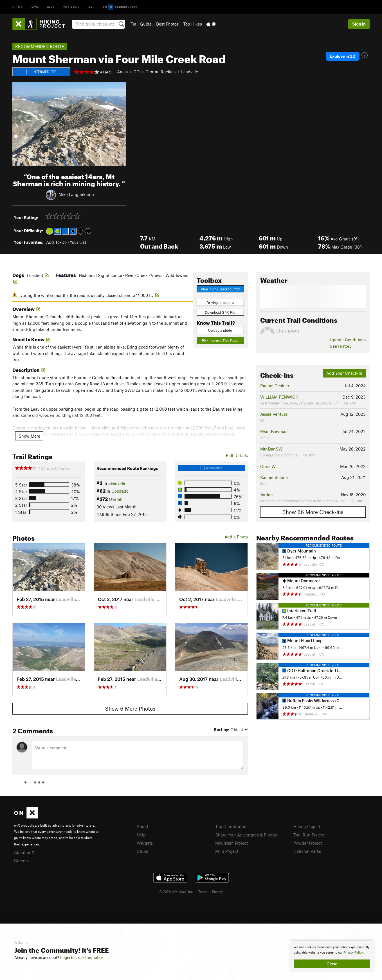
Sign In (359, 24)
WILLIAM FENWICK (279, 397)
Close (332, 964)
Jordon (267, 495)
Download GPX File (220, 312)
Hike (51, 7)
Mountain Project (232, 843)
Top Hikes (193, 24)
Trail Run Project (309, 835)
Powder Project (308, 843)
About (142, 826)
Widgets (145, 843)
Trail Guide (141, 24)
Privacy (217, 892)
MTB (35, 7)
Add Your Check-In (344, 373)
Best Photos (167, 24)
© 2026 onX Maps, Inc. (176, 892)
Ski (91, 7)
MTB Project (227, 851)
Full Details (237, 455)
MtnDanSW (271, 449)
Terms (203, 892)
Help (141, 835)
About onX (24, 852)
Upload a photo (220, 330)
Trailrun (72, 7)
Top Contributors (231, 826)
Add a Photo (236, 537)
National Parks (307, 851)
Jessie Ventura (274, 414)
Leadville (190, 72)
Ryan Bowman (274, 431)
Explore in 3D (343, 56)
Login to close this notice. (82, 958)
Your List (78, 242)
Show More (29, 436)
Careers (21, 861)
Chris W (268, 466)
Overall (116, 499)
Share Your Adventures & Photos (246, 835)
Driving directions (220, 303)
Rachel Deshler (275, 386)
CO (137, 72)
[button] (18, 124)
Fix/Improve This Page (220, 340)
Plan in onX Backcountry (220, 289)
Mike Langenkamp (76, 194)
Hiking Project (307, 826)
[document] (332, 956)
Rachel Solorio (274, 477)
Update (348, 340)
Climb (18, 7)
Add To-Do (56, 242)
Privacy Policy (353, 953)
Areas (122, 72)
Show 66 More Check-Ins (313, 512)
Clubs (142, 851)
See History (341, 346)
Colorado (120, 491)
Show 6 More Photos (130, 709)
